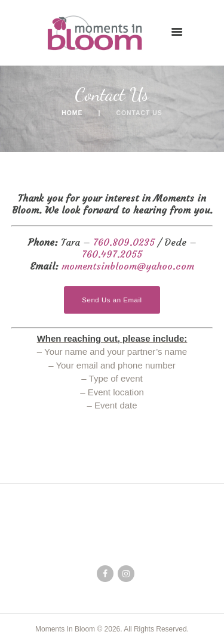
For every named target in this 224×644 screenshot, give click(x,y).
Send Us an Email (112, 300)
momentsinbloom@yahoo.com (128, 266)
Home (72, 113)
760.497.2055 (112, 254)
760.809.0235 (124, 242)
